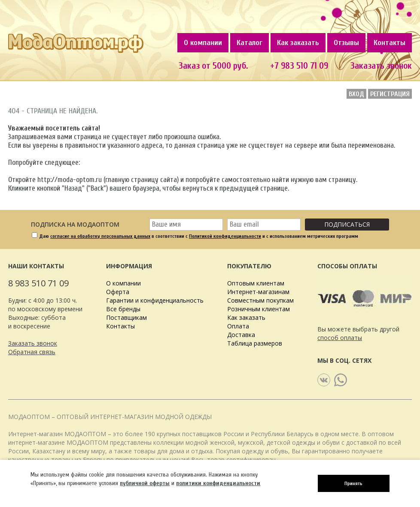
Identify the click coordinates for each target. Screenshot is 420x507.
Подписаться (347, 224)
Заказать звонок (33, 343)
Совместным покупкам (260, 300)
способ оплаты (340, 338)
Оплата (238, 326)
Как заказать (298, 43)
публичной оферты (145, 483)
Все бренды (123, 309)
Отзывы (346, 43)
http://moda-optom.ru (70, 180)
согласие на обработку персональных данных (100, 236)
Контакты (390, 43)
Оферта (118, 292)
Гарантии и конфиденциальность (155, 300)
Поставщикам (126, 317)
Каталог (250, 43)
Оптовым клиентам (256, 283)
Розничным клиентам (259, 309)
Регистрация (390, 94)
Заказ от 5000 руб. (213, 66)
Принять (353, 483)
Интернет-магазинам (258, 292)
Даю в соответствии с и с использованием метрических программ (199, 236)
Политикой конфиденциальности (225, 236)
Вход (356, 94)
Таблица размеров (255, 343)
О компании (203, 43)
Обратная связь (32, 352)
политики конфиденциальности (218, 483)
